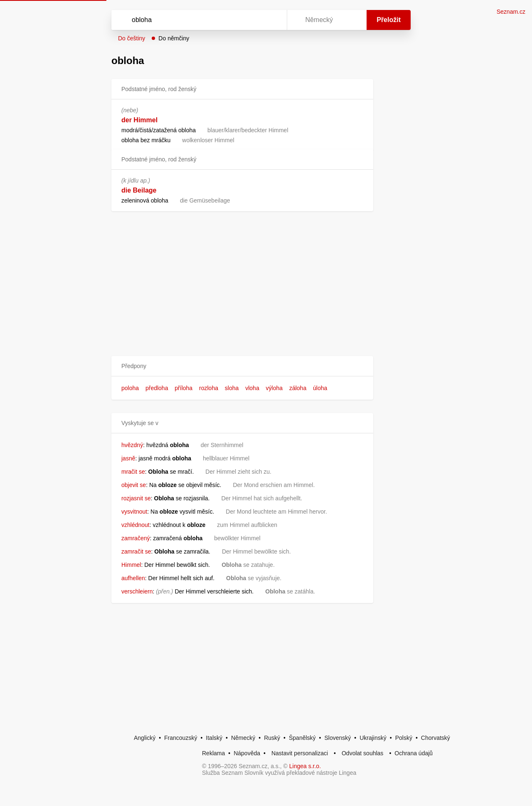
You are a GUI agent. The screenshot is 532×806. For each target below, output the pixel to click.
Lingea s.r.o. (305, 766)
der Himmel (139, 120)
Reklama (213, 753)
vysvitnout (134, 512)
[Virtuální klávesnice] (273, 20)
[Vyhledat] (197, 20)
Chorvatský (436, 738)
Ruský (272, 738)
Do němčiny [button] (174, 38)
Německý (243, 738)
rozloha (209, 388)
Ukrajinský (373, 738)
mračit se (133, 472)
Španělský (302, 738)
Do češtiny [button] (132, 38)
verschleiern (137, 591)
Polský (404, 738)
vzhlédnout (135, 525)
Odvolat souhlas (362, 753)
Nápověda (247, 753)
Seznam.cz (511, 12)
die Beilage (139, 190)
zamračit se (136, 551)
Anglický (145, 738)
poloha (130, 388)
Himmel (131, 565)
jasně (128, 458)
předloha (157, 388)
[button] (242, 366)
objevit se (134, 485)
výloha (274, 388)
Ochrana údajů (414, 753)
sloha (232, 388)
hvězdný (132, 445)
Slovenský (337, 738)
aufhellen (133, 578)
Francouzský (181, 738)
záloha (298, 388)
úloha (320, 388)
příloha (183, 388)
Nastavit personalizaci (300, 753)
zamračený (135, 538)
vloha (252, 388)
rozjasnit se (136, 498)
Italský (214, 738)
